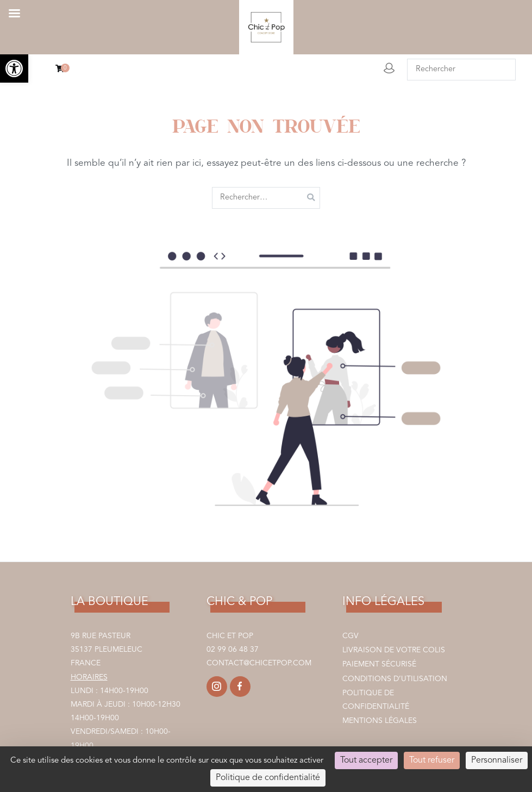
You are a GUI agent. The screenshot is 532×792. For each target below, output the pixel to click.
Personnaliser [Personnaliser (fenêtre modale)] (497, 760)
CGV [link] (351, 636)
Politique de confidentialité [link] (376, 700)
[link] (14, 68)
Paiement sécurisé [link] (379, 664)
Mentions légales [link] (380, 721)
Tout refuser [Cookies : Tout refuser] (432, 760)
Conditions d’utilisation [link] (395, 679)
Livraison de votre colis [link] (394, 650)
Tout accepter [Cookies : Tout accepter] (366, 760)
